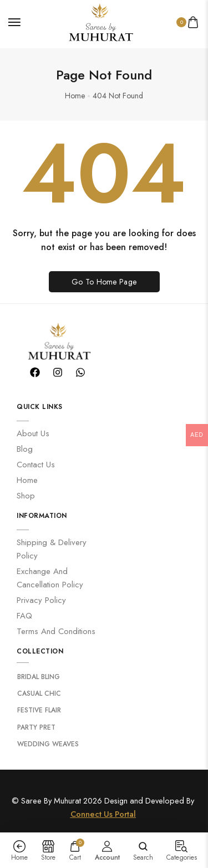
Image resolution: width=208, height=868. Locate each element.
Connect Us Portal (103, 810)
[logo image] (99, 21)
